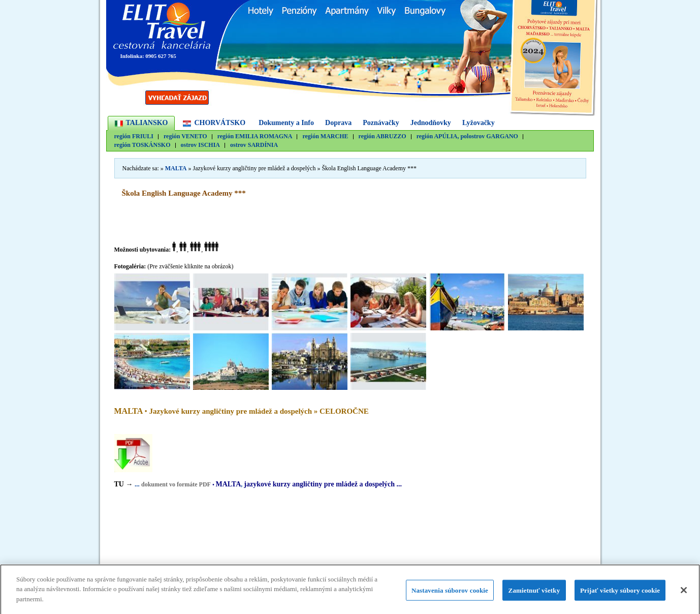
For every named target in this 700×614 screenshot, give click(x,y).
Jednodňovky (431, 123)
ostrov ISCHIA (200, 145)
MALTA (176, 168)
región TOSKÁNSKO (142, 145)
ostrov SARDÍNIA (254, 145)
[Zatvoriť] (684, 593)
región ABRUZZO (383, 136)
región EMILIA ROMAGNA (255, 136)
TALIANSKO (147, 123)
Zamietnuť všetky (534, 593)
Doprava (338, 123)
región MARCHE (325, 136)
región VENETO (185, 136)
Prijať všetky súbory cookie (620, 593)
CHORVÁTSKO (220, 123)
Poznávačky (381, 123)
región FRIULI (134, 136)
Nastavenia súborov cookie (450, 593)
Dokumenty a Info (286, 123)
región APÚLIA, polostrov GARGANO (467, 136)
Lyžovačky (479, 123)
